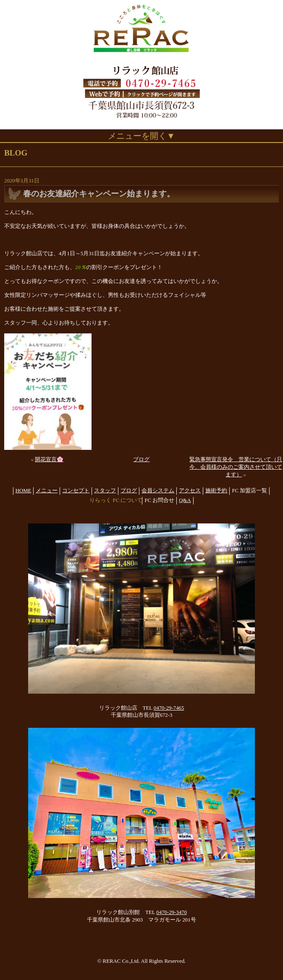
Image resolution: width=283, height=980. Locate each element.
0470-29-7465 (169, 708)
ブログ (141, 460)
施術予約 (216, 491)
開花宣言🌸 (49, 460)
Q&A (185, 500)
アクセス (190, 491)
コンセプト (76, 491)
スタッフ (105, 491)
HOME (24, 491)
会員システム (158, 491)
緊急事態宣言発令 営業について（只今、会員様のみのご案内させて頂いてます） (236, 467)
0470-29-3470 (172, 912)
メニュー (47, 491)
